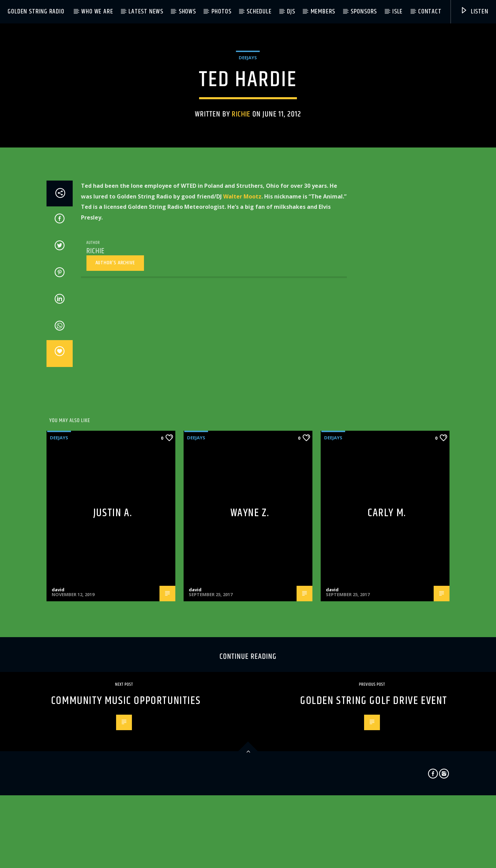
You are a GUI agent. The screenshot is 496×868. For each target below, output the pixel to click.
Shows (187, 12)
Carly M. (387, 695)
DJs (291, 12)
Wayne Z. (250, 695)
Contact (430, 12)
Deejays (248, 141)
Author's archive (115, 445)
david (58, 772)
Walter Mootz (242, 379)
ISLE (397, 12)
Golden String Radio (36, 12)
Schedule (259, 12)
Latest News (146, 12)
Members (323, 12)
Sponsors (364, 12)
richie (241, 197)
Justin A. (113, 695)
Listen (474, 12)
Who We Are (97, 12)
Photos (221, 12)
